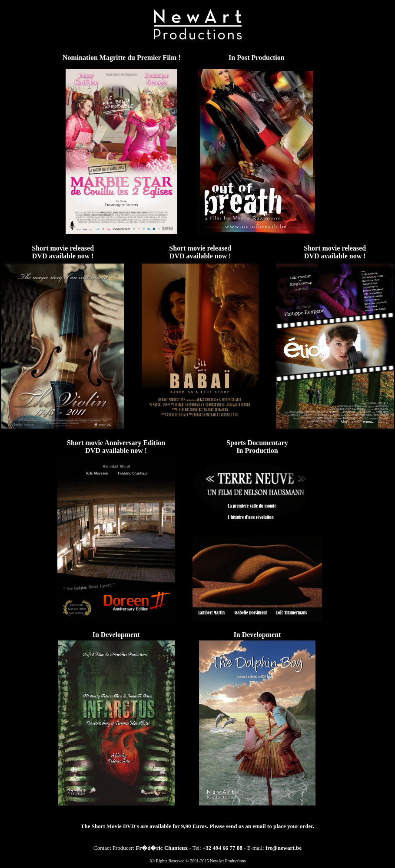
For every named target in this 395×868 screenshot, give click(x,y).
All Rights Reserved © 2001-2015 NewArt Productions (197, 861)
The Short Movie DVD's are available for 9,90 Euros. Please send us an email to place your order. (197, 826)
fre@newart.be (284, 848)
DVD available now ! (63, 256)
